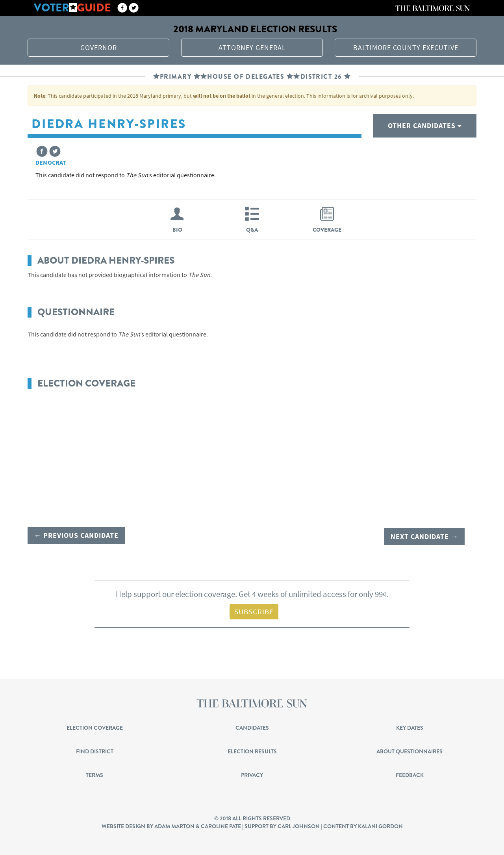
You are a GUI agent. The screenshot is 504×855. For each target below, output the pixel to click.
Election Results (252, 750)
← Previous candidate (76, 535)
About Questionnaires (409, 750)
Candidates (252, 727)
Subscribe (254, 610)
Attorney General (252, 47)
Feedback (410, 774)
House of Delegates (246, 77)
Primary (176, 77)
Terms (94, 774)
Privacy (252, 774)
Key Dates (410, 727)
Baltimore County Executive (406, 47)
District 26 (321, 77)
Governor (99, 47)
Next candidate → (424, 535)
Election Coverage (95, 727)
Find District (95, 750)
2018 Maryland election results (255, 29)
